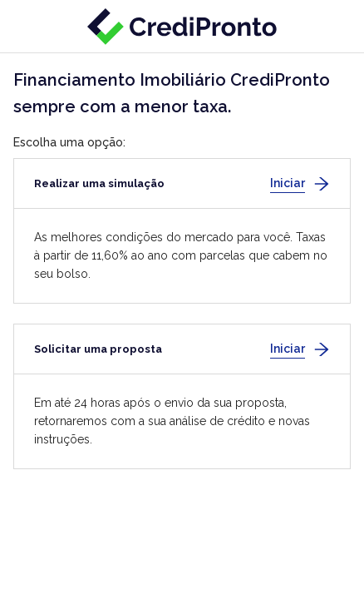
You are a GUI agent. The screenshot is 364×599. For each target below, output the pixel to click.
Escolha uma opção (68, 142)
